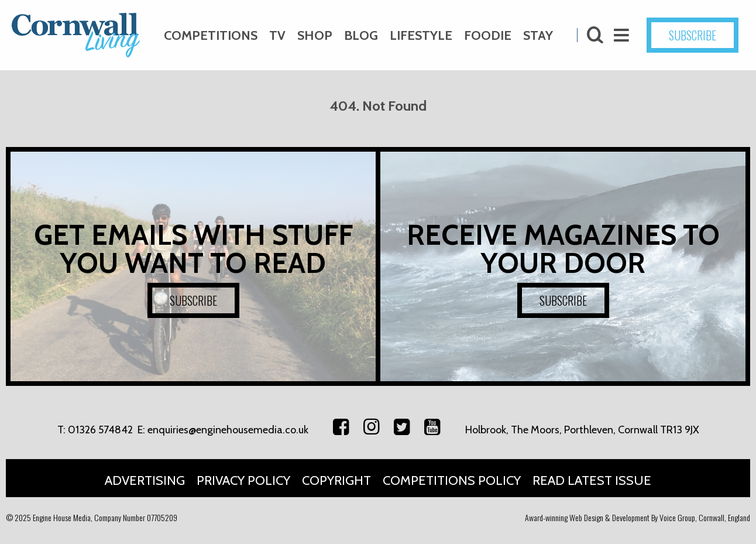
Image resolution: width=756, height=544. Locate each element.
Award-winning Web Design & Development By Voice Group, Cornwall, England (638, 517)
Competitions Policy (452, 480)
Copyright (336, 480)
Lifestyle (421, 35)
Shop (315, 35)
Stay (538, 35)
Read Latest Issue (592, 480)
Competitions (211, 35)
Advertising (145, 480)
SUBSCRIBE (693, 35)
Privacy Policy (243, 480)
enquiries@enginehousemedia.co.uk (228, 430)
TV (277, 35)
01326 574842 (100, 430)
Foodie (488, 35)
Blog (361, 35)
